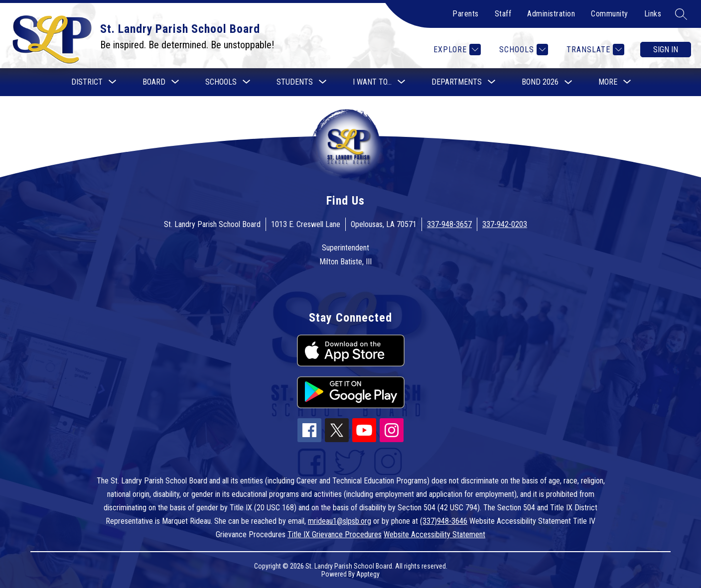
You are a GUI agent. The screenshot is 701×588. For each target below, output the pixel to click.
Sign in (666, 50)
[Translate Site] (594, 50)
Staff (503, 14)
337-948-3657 (449, 224)
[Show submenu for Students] (295, 82)
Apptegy (368, 574)
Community (610, 14)
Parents (466, 14)
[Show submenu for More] (608, 82)
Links (653, 14)
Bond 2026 (540, 82)
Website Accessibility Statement (434, 534)
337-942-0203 (505, 224)
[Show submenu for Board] (154, 82)
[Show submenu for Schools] (221, 82)
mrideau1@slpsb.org (340, 521)
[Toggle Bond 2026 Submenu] (568, 82)
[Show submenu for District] (87, 82)
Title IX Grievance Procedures (335, 534)
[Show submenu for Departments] (457, 82)
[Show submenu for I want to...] (372, 82)
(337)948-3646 (444, 521)
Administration (551, 14)
